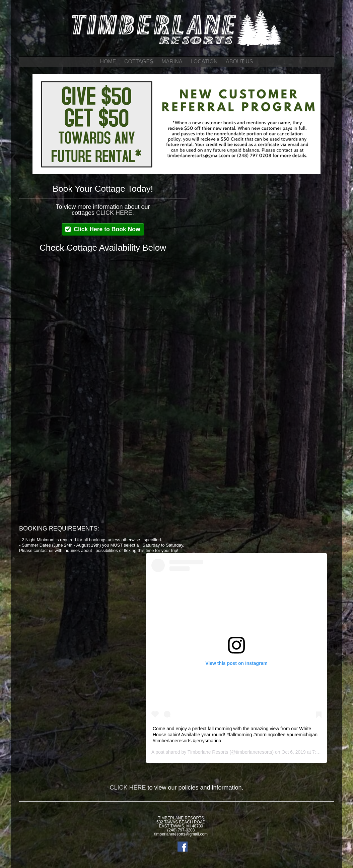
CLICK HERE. (115, 213)
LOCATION (204, 61)
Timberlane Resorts (208, 752)
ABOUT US (239, 61)
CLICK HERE (128, 788)
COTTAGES (139, 61)
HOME (108, 61)
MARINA (172, 61)
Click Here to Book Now (107, 229)
